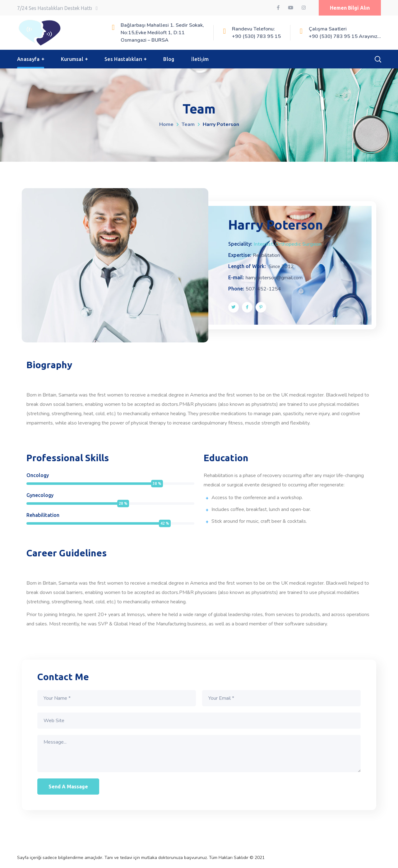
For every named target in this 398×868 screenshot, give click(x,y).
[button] (350, 8)
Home (166, 124)
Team (188, 124)
